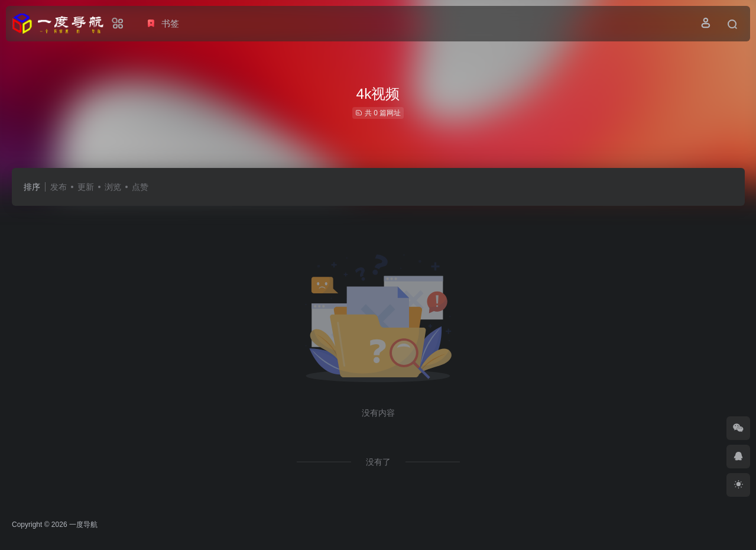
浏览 (113, 187)
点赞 (140, 187)
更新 (86, 187)
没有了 (378, 462)
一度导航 (83, 525)
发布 (59, 187)
